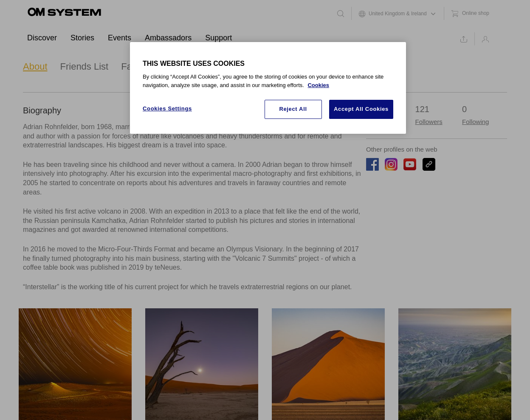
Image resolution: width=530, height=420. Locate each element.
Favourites (143, 66)
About (35, 66)
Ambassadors (168, 38)
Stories (82, 38)
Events (120, 38)
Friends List (85, 66)
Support (218, 38)
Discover (42, 38)
